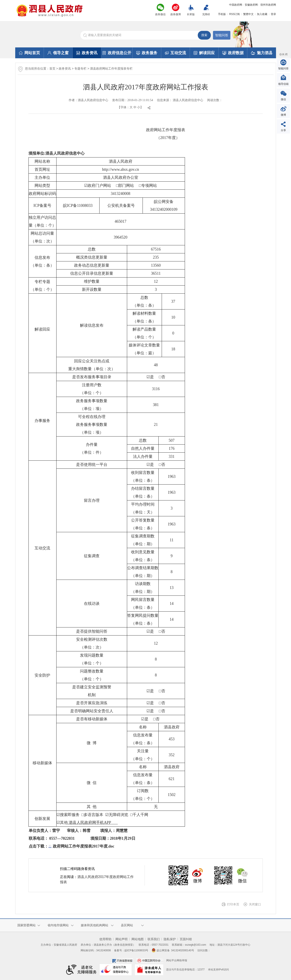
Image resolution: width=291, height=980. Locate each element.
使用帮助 (105, 939)
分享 (283, 130)
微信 (283, 99)
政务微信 (160, 14)
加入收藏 (262, 14)
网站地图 (138, 939)
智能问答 (222, 35)
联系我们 (154, 939)
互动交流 (175, 53)
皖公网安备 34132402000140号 (173, 950)
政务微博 (176, 14)
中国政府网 (236, 5)
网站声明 (121, 939)
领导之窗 (58, 53)
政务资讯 (87, 53)
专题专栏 (80, 69)
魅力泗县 (262, 53)
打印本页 (233, 904)
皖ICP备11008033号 (136, 950)
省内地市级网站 (58, 925)
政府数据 (233, 53)
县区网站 (127, 925)
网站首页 (29, 53)
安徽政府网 (251, 5)
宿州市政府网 (268, 5)
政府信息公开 (117, 53)
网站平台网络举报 (177, 960)
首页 (52, 69)
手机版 (222, 14)
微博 (283, 115)
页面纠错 (186, 939)
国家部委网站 (27, 925)
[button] (191, 11)
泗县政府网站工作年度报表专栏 (111, 69)
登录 (273, 14)
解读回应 (204, 53)
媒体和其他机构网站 (95, 925)
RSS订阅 (235, 14)
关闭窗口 (255, 904)
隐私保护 (170, 939)
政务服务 (147, 53)
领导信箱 (283, 84)
